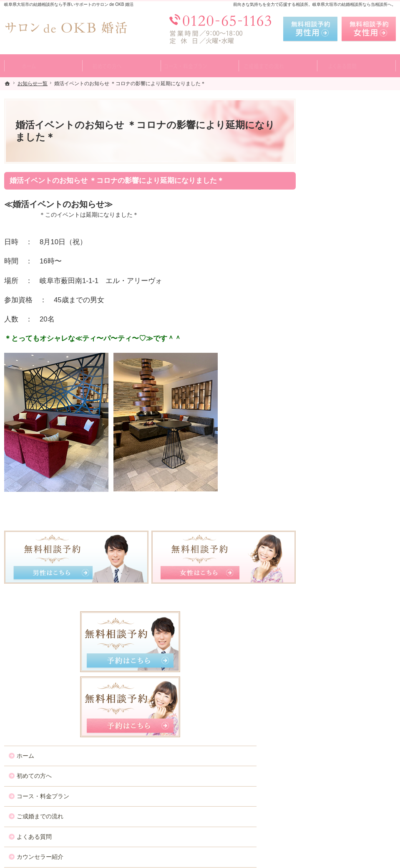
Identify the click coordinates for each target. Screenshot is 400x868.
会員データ (331, 435)
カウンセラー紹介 (340, 334)
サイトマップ (334, 536)
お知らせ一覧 (334, 476)
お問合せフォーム (337, 826)
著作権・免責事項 (340, 516)
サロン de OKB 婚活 (122, 859)
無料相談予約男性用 (310, 29)
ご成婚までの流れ (340, 294)
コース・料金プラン (343, 273)
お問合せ (328, 395)
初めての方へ (334, 253)
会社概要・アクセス (343, 456)
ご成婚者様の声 (337, 415)
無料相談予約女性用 (369, 29)
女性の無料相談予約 (343, 375)
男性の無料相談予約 (343, 354)
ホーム (325, 233)
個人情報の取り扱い (343, 496)
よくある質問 (334, 314)
